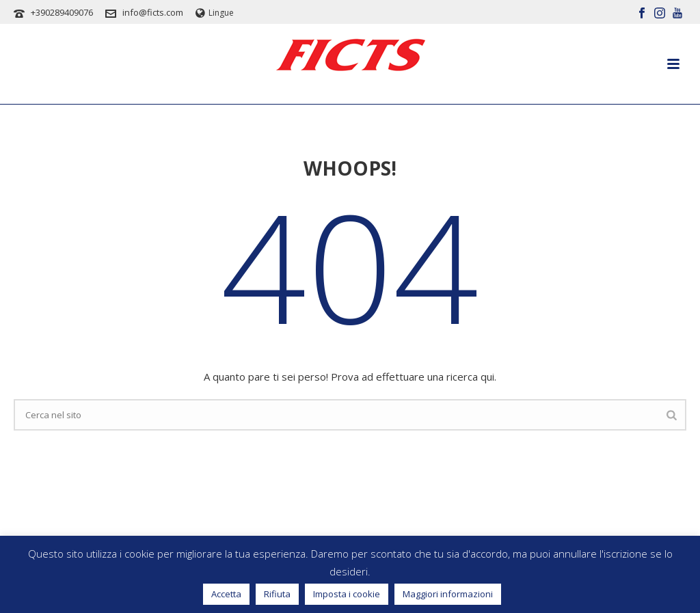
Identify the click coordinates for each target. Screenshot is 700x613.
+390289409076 (62, 12)
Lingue (215, 13)
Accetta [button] (226, 594)
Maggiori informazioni (448, 594)
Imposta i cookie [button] (347, 594)
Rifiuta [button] (277, 594)
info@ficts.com (153, 12)
